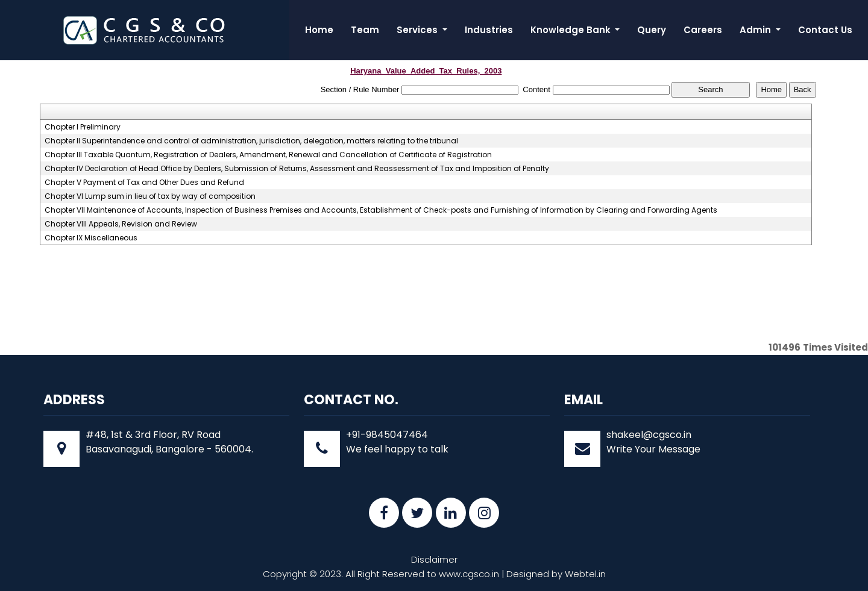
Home (319, 30)
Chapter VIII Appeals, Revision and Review (121, 224)
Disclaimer (434, 559)
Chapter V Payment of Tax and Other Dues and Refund (144, 183)
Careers (703, 30)
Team (365, 30)
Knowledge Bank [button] (572, 30)
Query (652, 30)
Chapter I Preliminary (83, 127)
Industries (489, 30)
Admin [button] (756, 30)
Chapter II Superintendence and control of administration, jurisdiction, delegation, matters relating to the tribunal (251, 141)
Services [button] (418, 30)
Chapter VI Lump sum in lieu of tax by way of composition (150, 196)
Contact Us (825, 30)
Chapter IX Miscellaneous (91, 238)
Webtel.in (585, 574)
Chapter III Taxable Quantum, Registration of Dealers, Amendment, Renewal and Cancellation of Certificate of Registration (268, 155)
